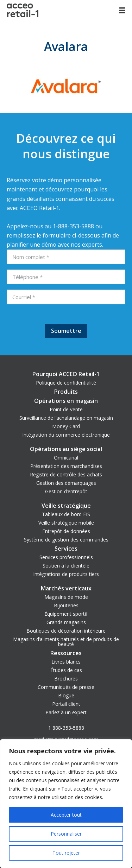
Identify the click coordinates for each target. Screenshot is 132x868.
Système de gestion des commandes (66, 540)
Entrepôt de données (66, 531)
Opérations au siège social (66, 449)
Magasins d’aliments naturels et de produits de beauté (66, 642)
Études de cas (66, 670)
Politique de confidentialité (66, 383)
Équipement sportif (66, 614)
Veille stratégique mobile (66, 523)
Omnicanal (66, 458)
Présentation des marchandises (66, 466)
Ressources (66, 653)
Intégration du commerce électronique (66, 435)
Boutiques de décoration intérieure (66, 631)
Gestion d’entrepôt (66, 491)
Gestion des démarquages (66, 483)
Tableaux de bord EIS (66, 514)
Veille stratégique (66, 506)
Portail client (66, 704)
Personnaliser (66, 834)
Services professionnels (66, 557)
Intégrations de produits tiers (66, 574)
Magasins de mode (66, 597)
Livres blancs (66, 662)
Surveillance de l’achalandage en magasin (66, 418)
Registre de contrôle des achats (66, 474)
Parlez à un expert (66, 712)
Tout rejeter (66, 853)
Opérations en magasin (66, 401)
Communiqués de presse (66, 687)
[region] (66, 804)
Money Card (66, 426)
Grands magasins (66, 622)
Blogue (66, 695)
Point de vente (66, 409)
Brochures (66, 679)
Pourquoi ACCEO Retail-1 (66, 374)
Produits (66, 392)
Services (66, 549)
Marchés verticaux (66, 588)
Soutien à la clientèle (66, 566)
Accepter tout (66, 815)
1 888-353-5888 (66, 728)
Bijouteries (66, 605)
